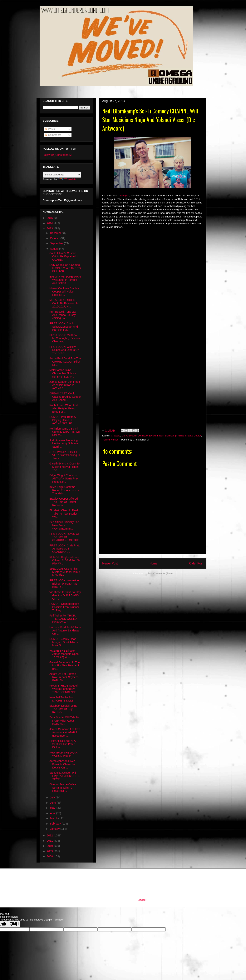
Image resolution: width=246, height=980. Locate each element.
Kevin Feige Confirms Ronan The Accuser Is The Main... (64, 490)
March (54, 818)
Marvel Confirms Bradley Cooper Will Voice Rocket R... (64, 292)
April (53, 813)
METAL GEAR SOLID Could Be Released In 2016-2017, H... (64, 303)
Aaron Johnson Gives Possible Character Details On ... (62, 764)
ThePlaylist (123, 195)
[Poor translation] (14, 924)
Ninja (181, 436)
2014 (50, 223)
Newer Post (110, 563)
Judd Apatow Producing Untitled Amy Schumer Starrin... (64, 444)
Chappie (116, 436)
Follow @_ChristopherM (57, 155)
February (56, 824)
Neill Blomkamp (168, 436)
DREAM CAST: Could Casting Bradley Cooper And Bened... (65, 397)
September (57, 243)
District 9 (143, 436)
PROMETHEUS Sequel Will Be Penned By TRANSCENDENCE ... (64, 689)
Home (154, 563)
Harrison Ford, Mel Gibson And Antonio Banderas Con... (65, 630)
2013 (50, 228)
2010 (50, 846)
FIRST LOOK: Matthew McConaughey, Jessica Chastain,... (65, 338)
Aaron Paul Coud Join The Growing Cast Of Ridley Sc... (65, 362)
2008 (50, 856)
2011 (50, 841)
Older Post (196, 563)
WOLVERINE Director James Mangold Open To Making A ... (64, 654)
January (55, 829)
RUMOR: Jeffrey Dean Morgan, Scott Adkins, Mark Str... (64, 642)
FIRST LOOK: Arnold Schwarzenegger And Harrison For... (64, 327)
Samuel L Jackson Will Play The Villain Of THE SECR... (65, 776)
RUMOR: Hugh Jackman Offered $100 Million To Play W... (65, 560)
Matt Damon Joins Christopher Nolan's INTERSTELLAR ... (63, 373)
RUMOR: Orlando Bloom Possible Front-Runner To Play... (64, 607)
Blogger (142, 900)
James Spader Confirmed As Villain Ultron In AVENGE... (65, 385)
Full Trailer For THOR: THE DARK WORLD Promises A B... (63, 619)
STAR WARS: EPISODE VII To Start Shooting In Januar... (65, 455)
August (54, 249)
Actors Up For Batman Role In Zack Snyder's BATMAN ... (64, 677)
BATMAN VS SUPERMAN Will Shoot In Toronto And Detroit (65, 280)
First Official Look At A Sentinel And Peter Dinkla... (62, 744)
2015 (50, 218)
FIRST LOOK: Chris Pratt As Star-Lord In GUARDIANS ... (64, 549)
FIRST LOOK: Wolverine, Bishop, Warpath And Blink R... (64, 584)
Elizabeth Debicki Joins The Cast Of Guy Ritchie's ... (63, 709)
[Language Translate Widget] (62, 175)
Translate (67, 179)
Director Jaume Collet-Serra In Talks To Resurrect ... (63, 788)
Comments (53, 135)
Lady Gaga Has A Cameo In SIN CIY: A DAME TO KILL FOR (65, 268)
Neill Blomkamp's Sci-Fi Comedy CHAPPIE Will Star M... (65, 432)
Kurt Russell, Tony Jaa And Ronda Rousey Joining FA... (63, 315)
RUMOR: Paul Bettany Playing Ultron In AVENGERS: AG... (63, 420)
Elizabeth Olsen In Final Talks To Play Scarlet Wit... (64, 514)
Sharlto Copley (193, 436)
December (57, 233)
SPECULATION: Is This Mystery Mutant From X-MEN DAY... (65, 572)
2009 (50, 851)
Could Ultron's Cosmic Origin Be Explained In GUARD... (64, 256)
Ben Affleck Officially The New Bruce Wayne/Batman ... (64, 525)
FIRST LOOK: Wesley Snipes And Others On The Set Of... (64, 350)
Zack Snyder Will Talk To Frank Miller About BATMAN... (64, 721)
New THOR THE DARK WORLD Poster (63, 754)
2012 (50, 835)
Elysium (154, 436)
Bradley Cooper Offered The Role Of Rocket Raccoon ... (64, 502)
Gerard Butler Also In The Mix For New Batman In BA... (65, 666)
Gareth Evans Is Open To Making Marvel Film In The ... (64, 467)
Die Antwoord (129, 436)
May (53, 808)
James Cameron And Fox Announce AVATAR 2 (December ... (65, 732)
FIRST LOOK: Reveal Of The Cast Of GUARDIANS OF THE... (65, 537)
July (53, 797)
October (55, 238)
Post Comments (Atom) (160, 573)
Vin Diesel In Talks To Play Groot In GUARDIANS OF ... (65, 595)
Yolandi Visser (110, 440)
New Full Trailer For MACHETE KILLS (61, 699)
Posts (50, 129)
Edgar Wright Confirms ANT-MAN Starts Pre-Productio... (64, 478)
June (53, 803)
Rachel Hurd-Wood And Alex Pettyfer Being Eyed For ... (64, 408)
